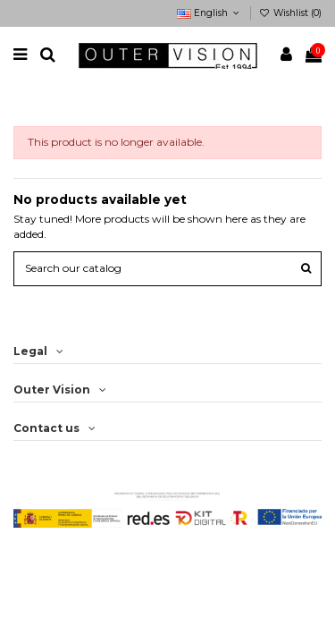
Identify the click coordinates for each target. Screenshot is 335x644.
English (209, 13)
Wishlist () (290, 13)
